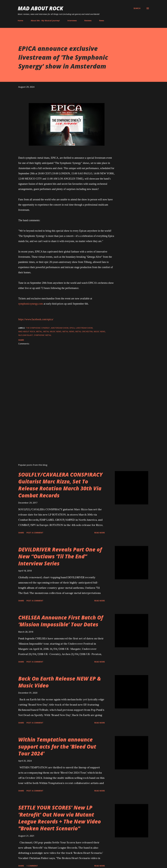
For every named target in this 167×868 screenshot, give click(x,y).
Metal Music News (52, 331)
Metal (39, 331)
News (102, 21)
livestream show (84, 328)
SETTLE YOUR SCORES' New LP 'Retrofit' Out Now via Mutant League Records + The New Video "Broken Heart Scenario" (60, 818)
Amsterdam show (60, 328)
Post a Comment (35, 533)
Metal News (68, 331)
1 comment (32, 866)
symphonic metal (43, 335)
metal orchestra (84, 331)
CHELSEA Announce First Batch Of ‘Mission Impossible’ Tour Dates (61, 621)
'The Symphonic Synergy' (38, 328)
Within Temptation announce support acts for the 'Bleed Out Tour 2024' (57, 746)
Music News (99, 331)
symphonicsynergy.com (31, 304)
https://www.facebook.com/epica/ (36, 319)
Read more (100, 533)
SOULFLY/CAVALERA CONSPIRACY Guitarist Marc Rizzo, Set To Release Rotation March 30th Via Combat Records (60, 485)
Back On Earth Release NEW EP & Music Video (60, 682)
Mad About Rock (40, 8)
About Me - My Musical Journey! (45, 21)
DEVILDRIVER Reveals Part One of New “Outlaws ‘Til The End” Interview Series (60, 556)
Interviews (72, 21)
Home (20, 21)
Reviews (88, 21)
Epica (72, 328)
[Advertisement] (62, 431)
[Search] (137, 8)
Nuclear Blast (26, 335)
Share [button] (21, 340)
